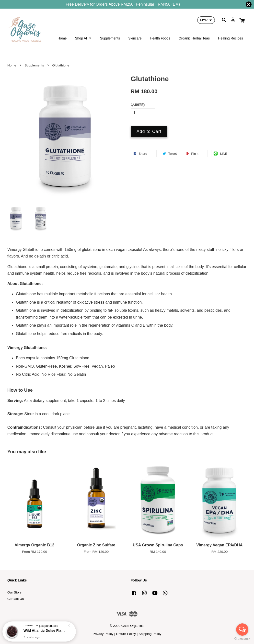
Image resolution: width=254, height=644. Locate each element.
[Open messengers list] (242, 630)
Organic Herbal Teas (194, 38)
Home (62, 38)
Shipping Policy (150, 634)
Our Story (14, 592)
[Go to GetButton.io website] (242, 639)
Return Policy (126, 634)
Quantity (138, 104)
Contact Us (16, 599)
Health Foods (160, 38)
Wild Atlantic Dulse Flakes (45, 631)
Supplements (110, 38)
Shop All (83, 38)
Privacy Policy (103, 634)
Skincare (135, 38)
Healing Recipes (231, 38)
